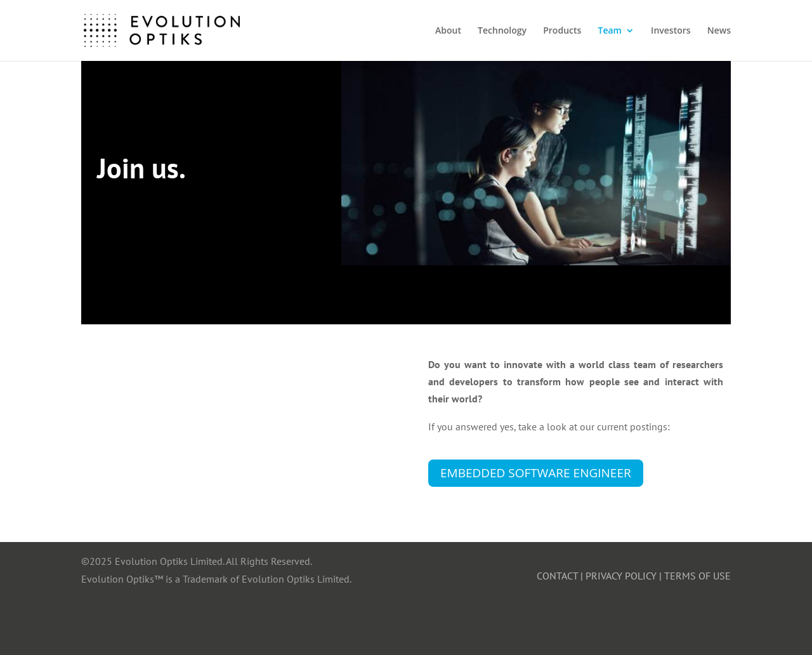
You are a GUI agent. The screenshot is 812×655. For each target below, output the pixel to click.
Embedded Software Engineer (536, 473)
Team (609, 31)
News (719, 31)
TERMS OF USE (697, 576)
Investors (671, 31)
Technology (502, 31)
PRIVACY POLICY (621, 576)
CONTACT (557, 576)
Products (562, 31)
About (448, 31)
